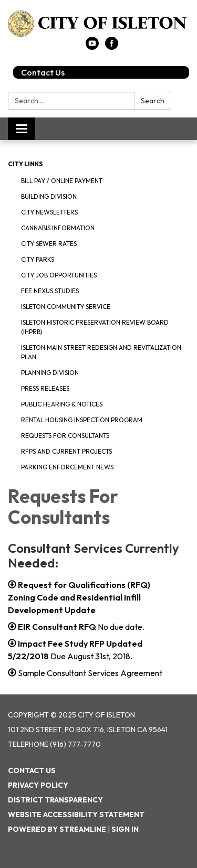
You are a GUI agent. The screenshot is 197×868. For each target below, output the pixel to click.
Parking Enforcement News (67, 467)
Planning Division (50, 373)
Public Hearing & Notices (62, 404)
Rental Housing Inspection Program (82, 420)
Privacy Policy (38, 785)
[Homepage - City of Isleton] (98, 24)
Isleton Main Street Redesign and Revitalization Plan (101, 352)
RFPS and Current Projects (66, 451)
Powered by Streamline (57, 829)
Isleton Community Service (66, 307)
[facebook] (112, 47)
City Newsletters (49, 212)
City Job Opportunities (59, 275)
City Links (25, 164)
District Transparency (55, 800)
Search (153, 101)
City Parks (38, 259)
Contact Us (43, 72)
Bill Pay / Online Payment (62, 181)
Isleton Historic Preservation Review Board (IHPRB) (95, 327)
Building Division (49, 196)
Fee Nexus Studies (50, 291)
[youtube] (92, 47)
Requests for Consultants (65, 436)
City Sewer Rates (49, 244)
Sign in (125, 829)
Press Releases (45, 388)
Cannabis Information (58, 228)
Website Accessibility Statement (76, 815)
